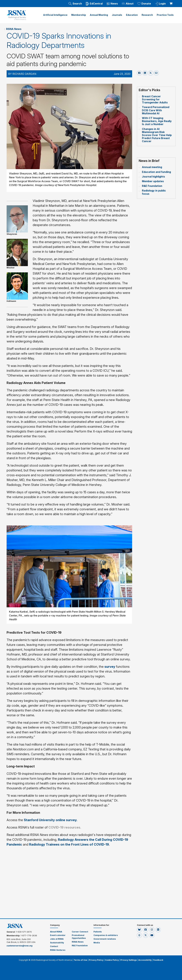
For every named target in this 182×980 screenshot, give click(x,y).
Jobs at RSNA (57, 939)
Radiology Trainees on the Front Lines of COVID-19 (69, 844)
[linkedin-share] (145, 73)
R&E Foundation (80, 946)
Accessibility (145, 960)
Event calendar (58, 935)
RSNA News (14, 29)
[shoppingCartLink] (172, 2)
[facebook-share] (140, 73)
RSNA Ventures (58, 950)
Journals (117, 15)
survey (110, 667)
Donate (144, 4)
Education (132, 15)
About (128, 4)
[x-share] (151, 73)
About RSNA (56, 932)
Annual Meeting (99, 15)
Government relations (105, 939)
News (112, 4)
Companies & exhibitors (106, 935)
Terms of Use (80, 960)
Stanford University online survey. (51, 820)
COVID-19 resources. (65, 827)
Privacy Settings (129, 960)
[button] (140, 930)
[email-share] (156, 73)
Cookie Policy (112, 960)
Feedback (158, 960)
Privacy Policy (96, 960)
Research (147, 15)
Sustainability (57, 943)
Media (97, 943)
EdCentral (94, 4)
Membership (79, 15)
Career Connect (80, 932)
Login (160, 4)
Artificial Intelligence (55, 15)
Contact (54, 946)
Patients (98, 932)
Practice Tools (165, 15)
